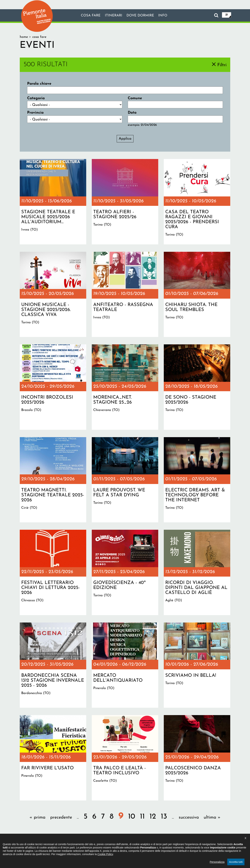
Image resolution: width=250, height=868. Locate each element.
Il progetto (72, 845)
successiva (189, 817)
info (165, 16)
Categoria (36, 98)
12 (153, 817)
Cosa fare (89, 16)
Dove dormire (141, 16)
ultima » (212, 817)
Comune (135, 98)
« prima (37, 817)
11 (142, 817)
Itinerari (113, 16)
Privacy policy (140, 845)
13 (164, 817)
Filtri (222, 65)
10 (132, 817)
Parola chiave (39, 84)
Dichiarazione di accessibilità (105, 845)
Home (24, 37)
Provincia (35, 113)
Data (132, 113)
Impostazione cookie (170, 845)
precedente (61, 817)
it (227, 15)
